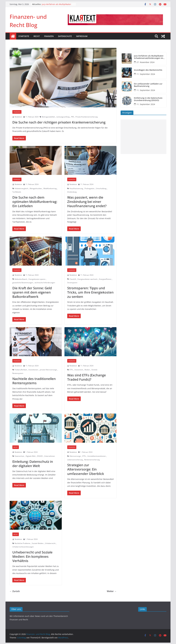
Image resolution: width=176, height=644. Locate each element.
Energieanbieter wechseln (88, 279)
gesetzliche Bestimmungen (23, 283)
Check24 (73, 279)
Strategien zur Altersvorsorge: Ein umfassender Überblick (86, 469)
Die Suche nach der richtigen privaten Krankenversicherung (59, 122)
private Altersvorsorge (48, 370)
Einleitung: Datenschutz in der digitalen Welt (33, 464)
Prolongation (89, 188)
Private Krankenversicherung (87, 117)
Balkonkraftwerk (21, 279)
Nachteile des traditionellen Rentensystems (34, 381)
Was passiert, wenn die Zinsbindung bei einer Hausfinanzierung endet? (87, 202)
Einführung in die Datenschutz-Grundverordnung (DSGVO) (148, 99)
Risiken (87, 370)
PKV (73, 117)
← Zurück (15, 591)
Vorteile (94, 370)
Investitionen (33, 370)
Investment (79, 370)
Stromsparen (72, 283)
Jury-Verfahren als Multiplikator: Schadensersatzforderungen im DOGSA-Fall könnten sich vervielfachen (149, 57)
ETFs (71, 370)
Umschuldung (101, 188)
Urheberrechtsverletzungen (23, 547)
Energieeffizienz (105, 279)
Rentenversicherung (92, 460)
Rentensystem (18, 373)
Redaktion (18, 117)
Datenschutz (65, 36)
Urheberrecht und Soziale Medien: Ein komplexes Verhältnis (32, 556)
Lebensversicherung (75, 460)
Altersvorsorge (75, 456)
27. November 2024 (145, 62)
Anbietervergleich (21, 188)
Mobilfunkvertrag (50, 188)
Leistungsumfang (63, 117)
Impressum (82, 36)
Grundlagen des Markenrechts (148, 70)
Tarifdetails (17, 192)
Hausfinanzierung (76, 188)
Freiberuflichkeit (21, 370)
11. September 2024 (146, 74)
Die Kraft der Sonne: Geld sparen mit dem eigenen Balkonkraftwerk (32, 292)
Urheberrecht (50, 543)
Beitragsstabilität (48, 117)
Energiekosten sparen (37, 279)
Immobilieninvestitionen (97, 456)
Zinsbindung (72, 192)
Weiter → (112, 591)
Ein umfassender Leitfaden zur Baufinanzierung (148, 85)
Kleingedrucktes (36, 188)
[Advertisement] (143, 137)
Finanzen (49, 36)
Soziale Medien (38, 543)
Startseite (24, 36)
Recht (37, 36)
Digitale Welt (31, 456)
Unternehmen (50, 456)
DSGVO (40, 456)
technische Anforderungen (45, 283)
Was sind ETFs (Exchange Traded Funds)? (87, 377)
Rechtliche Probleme (22, 543)
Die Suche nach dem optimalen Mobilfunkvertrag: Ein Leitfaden (35, 202)
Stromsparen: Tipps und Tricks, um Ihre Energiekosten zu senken (90, 292)
